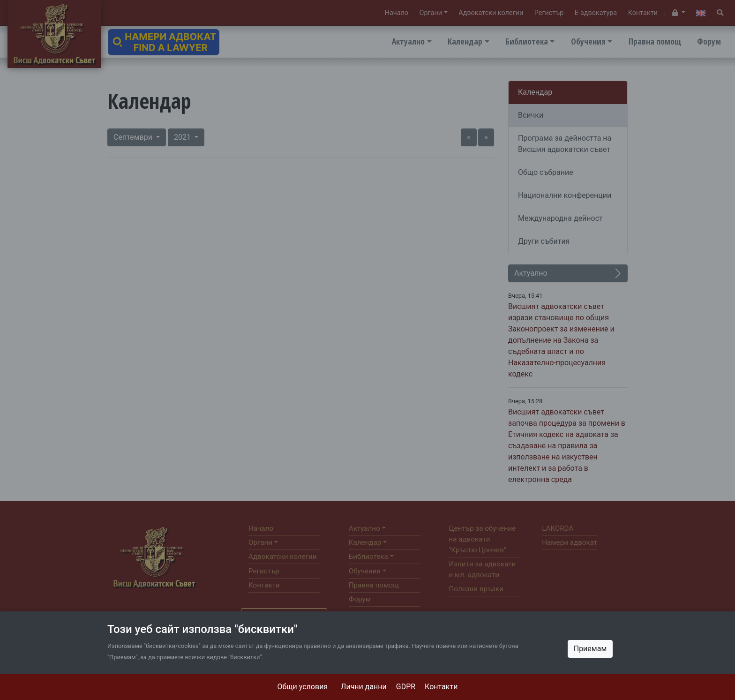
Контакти (441, 687)
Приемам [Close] (590, 649)
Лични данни (364, 687)
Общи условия (303, 687)
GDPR (406, 687)
